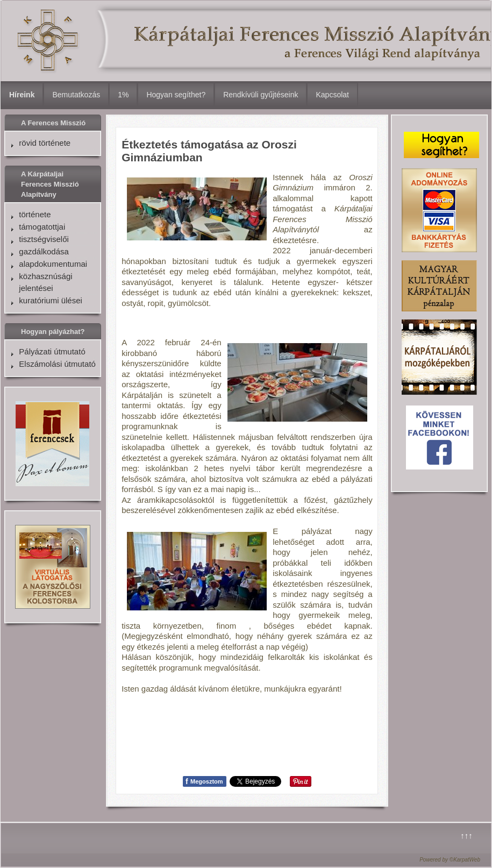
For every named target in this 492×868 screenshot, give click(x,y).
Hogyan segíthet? (176, 95)
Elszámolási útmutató (57, 364)
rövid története (45, 143)
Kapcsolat (332, 95)
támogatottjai (42, 227)
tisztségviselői (44, 239)
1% (123, 95)
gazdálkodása (44, 251)
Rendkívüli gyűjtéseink (261, 95)
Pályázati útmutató (52, 351)
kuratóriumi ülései (51, 300)
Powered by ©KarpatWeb (450, 860)
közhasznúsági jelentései (45, 282)
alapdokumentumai (53, 264)
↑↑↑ (466, 835)
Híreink (22, 95)
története (35, 214)
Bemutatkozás (76, 95)
